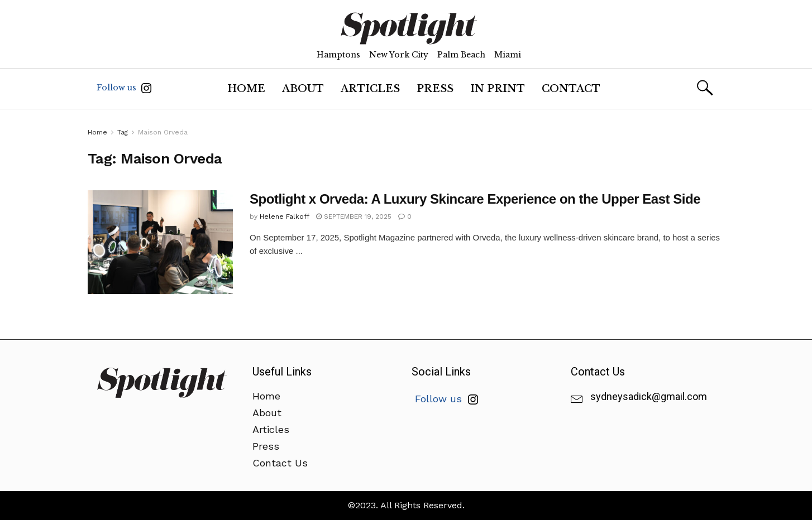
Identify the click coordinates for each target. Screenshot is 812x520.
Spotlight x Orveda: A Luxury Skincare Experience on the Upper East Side (475, 199)
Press (435, 89)
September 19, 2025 (354, 216)
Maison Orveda (163, 132)
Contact (571, 89)
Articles (370, 89)
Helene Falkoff (285, 216)
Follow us (124, 88)
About (303, 89)
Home (246, 89)
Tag (123, 132)
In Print (498, 89)
